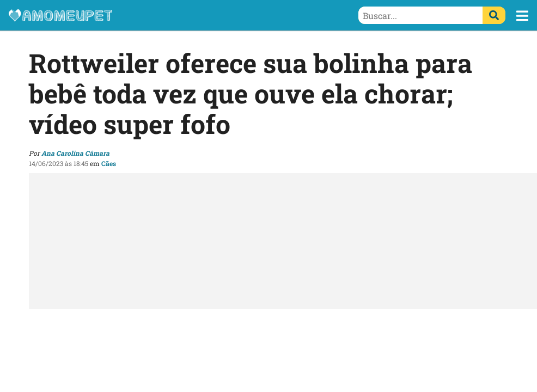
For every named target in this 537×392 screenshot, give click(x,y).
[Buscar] (494, 15)
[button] (522, 16)
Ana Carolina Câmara (75, 153)
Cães (109, 163)
